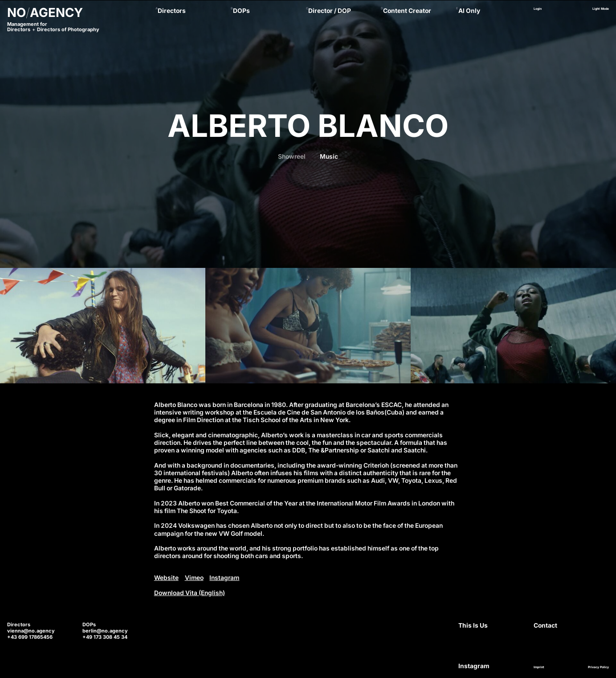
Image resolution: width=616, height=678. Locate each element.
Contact (545, 625)
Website (166, 578)
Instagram (224, 578)
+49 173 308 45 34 (105, 637)
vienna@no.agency (31, 631)
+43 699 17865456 (30, 637)
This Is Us (473, 625)
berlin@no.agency (105, 631)
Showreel (292, 156)
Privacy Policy (598, 667)
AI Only (469, 11)
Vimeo (194, 578)
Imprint (539, 667)
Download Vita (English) (190, 593)
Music (329, 156)
